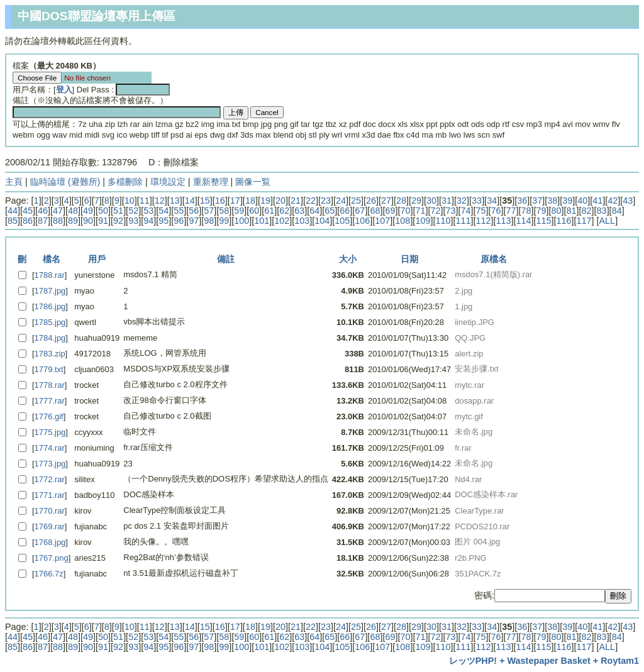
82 (587, 211)
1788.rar (50, 275)
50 (103, 211)
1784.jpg (50, 338)
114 (523, 221)
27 (386, 201)
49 (88, 211)
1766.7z (49, 574)
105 (342, 221)
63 (299, 211)
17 (235, 201)
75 (480, 211)
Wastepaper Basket (549, 661)
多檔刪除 (125, 182)
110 (443, 221)
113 (503, 221)
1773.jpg (50, 464)
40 (582, 201)
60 (254, 211)
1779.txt (49, 369)
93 (133, 221)
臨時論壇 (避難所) (65, 182)
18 (250, 201)
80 (557, 211)
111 (463, 221)
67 (360, 211)
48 (73, 211)
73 (450, 211)
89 (73, 221)
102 (282, 221)
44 (13, 211)
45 (28, 211)
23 (326, 201)
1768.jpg (50, 542)
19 (265, 201)
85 (13, 221)
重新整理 (211, 182)
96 (179, 221)
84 (617, 211)
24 (341, 201)
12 (160, 201)
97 (194, 221)
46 (43, 211)
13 (175, 201)
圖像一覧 (253, 182)
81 (572, 211)
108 (402, 221)
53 (148, 211)
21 (296, 201)
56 (194, 211)
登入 (64, 90)
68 (375, 211)
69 (390, 211)
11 (145, 201)
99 (224, 221)
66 (345, 211)
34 (492, 201)
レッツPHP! (473, 661)
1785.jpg (50, 322)
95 (164, 221)
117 (584, 221)
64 (314, 211)
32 (462, 201)
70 (405, 211)
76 (496, 211)
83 (602, 211)
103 (302, 221)
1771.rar (50, 495)
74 (465, 211)
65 (330, 211)
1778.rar (50, 385)
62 (284, 211)
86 (28, 221)
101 (262, 221)
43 (628, 201)
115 (543, 221)
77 (511, 211)
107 (382, 221)
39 (567, 201)
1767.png (52, 558)
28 (401, 201)
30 (431, 201)
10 (130, 201)
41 (597, 201)
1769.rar (50, 526)
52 (133, 211)
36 (522, 201)
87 (43, 221)
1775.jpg (50, 432)
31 (447, 201)
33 (477, 201)
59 (239, 211)
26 (371, 201)
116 (563, 221)
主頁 (14, 182)
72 (435, 211)
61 (269, 211)
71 (420, 211)
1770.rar (50, 511)
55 (179, 211)
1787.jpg (50, 291)
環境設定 (168, 182)
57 (209, 211)
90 (88, 221)
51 (118, 211)
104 (322, 221)
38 (552, 201)
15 (205, 201)
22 (311, 201)
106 (362, 221)
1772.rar (50, 479)
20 (280, 201)
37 (537, 201)
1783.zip (50, 354)
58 (224, 211)
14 (190, 201)
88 (58, 221)
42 (613, 201)
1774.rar (50, 448)
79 (541, 211)
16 (220, 201)
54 (164, 211)
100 (241, 221)
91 (103, 221)
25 (356, 201)
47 (58, 211)
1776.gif (49, 416)
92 (118, 221)
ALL (608, 221)
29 (416, 201)
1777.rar (50, 401)
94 (148, 221)
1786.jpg (50, 306)
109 (423, 221)
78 (526, 211)
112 (483, 221)
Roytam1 (620, 661)
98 (209, 221)
